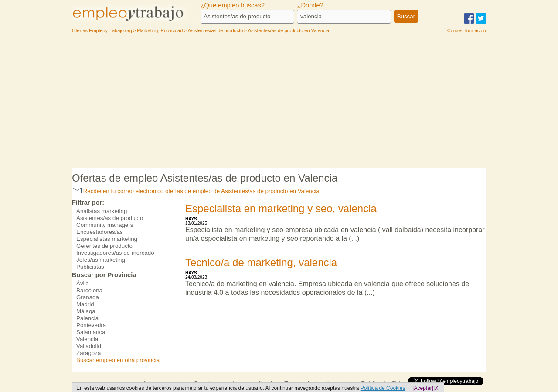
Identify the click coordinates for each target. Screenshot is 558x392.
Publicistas (90, 267)
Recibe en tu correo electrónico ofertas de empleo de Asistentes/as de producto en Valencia (196, 191)
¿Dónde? (310, 5)
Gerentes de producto (104, 246)
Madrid (85, 304)
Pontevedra (91, 325)
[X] (437, 388)
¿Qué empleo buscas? (233, 5)
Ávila (83, 283)
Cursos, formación (467, 30)
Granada (88, 297)
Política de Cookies (383, 388)
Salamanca (91, 332)
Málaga (86, 311)
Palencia (87, 318)
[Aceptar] (423, 388)
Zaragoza (88, 353)
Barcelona (89, 290)
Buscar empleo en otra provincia (118, 360)
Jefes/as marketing (101, 260)
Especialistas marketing (107, 239)
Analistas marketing (102, 211)
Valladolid (89, 346)
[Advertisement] (279, 102)
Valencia (87, 339)
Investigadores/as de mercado (115, 253)
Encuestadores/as (100, 232)
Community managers (105, 225)
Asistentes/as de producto (110, 218)
